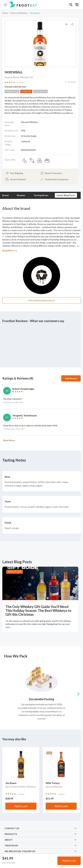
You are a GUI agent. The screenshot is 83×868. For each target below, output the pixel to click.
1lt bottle (26, 91)
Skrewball (35, 13)
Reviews (21, 195)
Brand (5, 195)
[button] (41, 5)
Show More (9, 440)
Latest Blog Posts (66, 195)
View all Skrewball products (42, 300)
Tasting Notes (41, 195)
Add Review (71, 378)
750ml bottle (12, 91)
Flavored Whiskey (19, 13)
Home (5, 13)
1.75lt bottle (40, 91)
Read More (10, 251)
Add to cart (69, 861)
